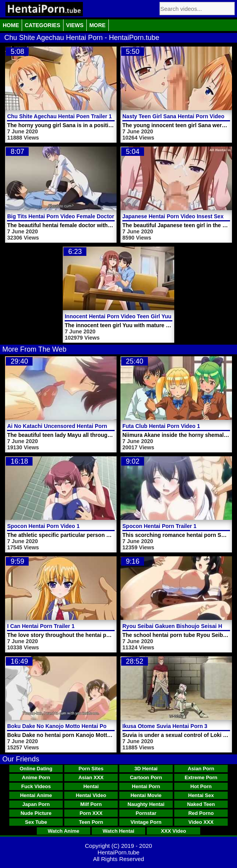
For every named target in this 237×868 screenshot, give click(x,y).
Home (11, 25)
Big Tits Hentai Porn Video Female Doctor (60, 216)
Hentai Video (91, 795)
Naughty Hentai (146, 804)
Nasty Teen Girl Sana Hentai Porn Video (173, 116)
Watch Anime (63, 831)
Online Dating (36, 769)
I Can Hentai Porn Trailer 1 (41, 626)
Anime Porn (36, 777)
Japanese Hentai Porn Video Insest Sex (173, 216)
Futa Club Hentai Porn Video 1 (161, 426)
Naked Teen (201, 804)
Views (75, 25)
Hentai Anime (36, 795)
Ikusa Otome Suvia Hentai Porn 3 (165, 726)
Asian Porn (201, 769)
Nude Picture (36, 813)
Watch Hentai (118, 831)
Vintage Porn (146, 822)
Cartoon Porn (146, 777)
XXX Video (174, 831)
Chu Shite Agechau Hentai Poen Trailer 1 (59, 116)
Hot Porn (201, 786)
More (98, 25)
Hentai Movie (146, 795)
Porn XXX (91, 813)
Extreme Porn (201, 777)
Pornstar (146, 813)
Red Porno (201, 813)
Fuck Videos (36, 786)
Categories (43, 25)
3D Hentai (146, 769)
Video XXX (201, 822)
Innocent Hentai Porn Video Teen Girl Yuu (118, 316)
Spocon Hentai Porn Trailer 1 (159, 526)
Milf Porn (91, 804)
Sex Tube (36, 822)
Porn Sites (91, 769)
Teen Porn (91, 822)
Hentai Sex (201, 795)
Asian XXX (91, 777)
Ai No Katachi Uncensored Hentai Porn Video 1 (67, 426)
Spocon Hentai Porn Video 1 (43, 526)
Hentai (91, 786)
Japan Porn (36, 804)
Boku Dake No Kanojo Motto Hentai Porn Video (67, 726)
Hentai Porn (146, 786)
